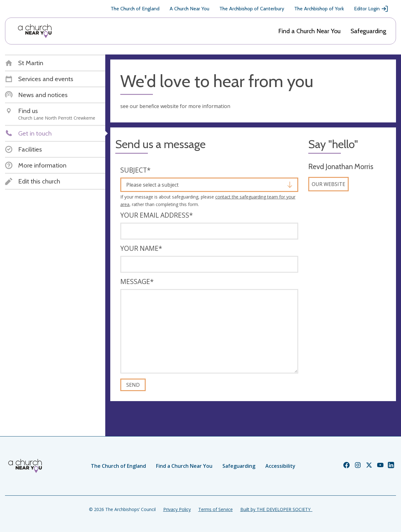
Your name (141, 248)
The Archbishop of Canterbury (252, 9)
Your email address (157, 215)
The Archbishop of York (319, 9)
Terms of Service (216, 509)
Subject (135, 170)
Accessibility (280, 466)
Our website (328, 184)
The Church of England (135, 9)
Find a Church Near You (309, 31)
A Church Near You (189, 9)
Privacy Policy (177, 509)
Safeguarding (368, 31)
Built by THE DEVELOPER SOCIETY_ (276, 509)
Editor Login (371, 9)
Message (137, 281)
